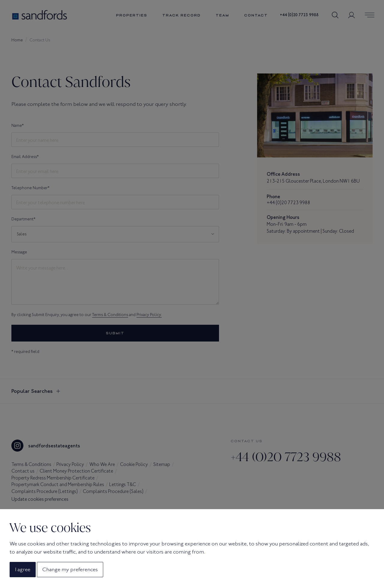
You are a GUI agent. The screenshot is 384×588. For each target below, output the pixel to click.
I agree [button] (23, 569)
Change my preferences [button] (70, 569)
